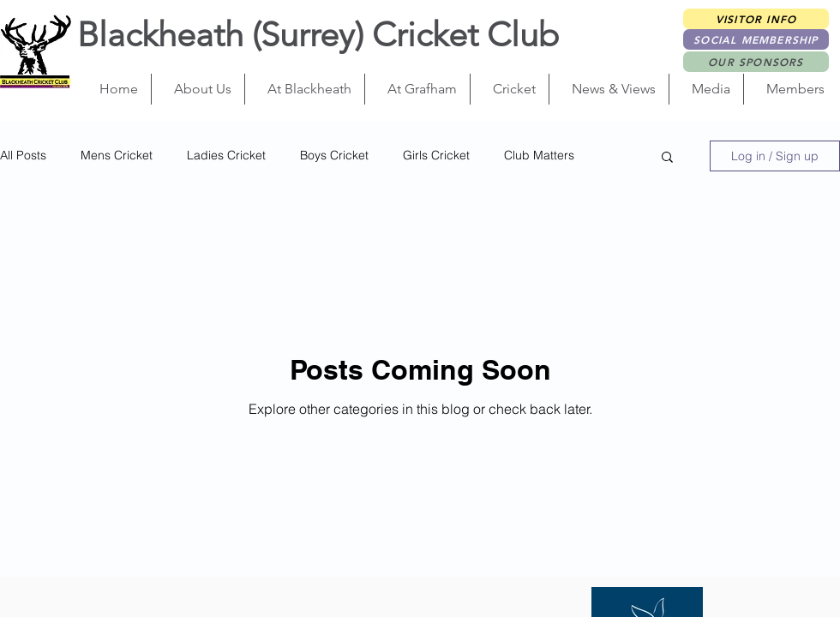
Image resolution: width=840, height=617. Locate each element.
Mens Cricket (117, 155)
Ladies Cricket (226, 155)
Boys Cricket (334, 155)
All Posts (23, 155)
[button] (198, 89)
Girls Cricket (436, 155)
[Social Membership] (756, 39)
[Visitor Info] (756, 19)
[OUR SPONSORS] (756, 62)
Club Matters (539, 155)
